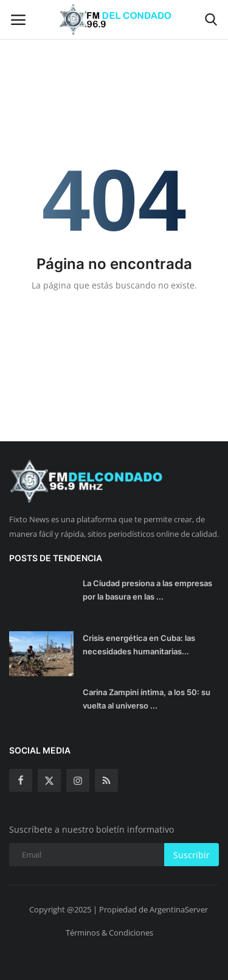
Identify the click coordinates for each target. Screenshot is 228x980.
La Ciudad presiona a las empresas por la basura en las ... (147, 590)
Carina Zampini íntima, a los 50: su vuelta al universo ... (147, 699)
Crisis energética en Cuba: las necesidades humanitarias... (139, 645)
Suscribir (192, 855)
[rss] (106, 780)
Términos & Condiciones (109, 933)
